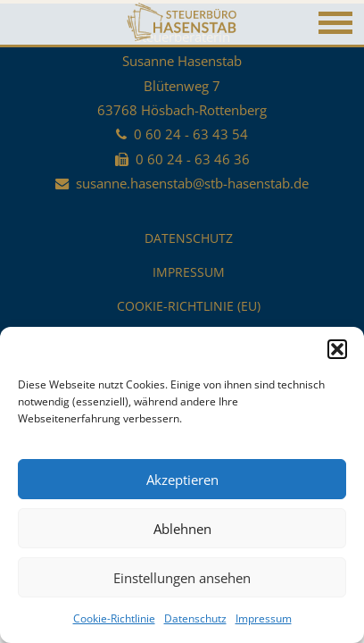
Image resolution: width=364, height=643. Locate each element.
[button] (337, 349)
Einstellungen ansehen (182, 578)
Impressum (264, 618)
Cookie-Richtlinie (114, 618)
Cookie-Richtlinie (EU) (189, 306)
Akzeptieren (182, 480)
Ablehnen (182, 529)
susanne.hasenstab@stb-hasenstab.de (192, 183)
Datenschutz (195, 618)
